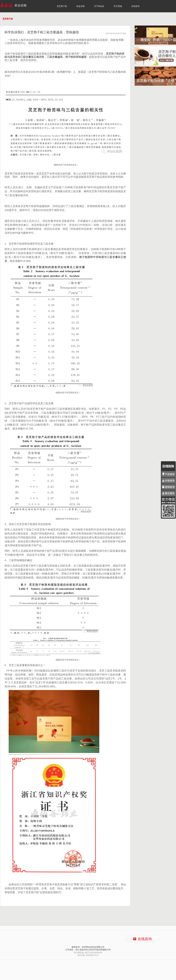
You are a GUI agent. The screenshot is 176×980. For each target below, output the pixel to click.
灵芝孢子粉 (62, 6)
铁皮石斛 (81, 6)
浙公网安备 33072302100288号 (88, 953)
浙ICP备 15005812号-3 (88, 955)
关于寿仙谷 (99, 6)
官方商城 (118, 6)
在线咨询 (135, 6)
